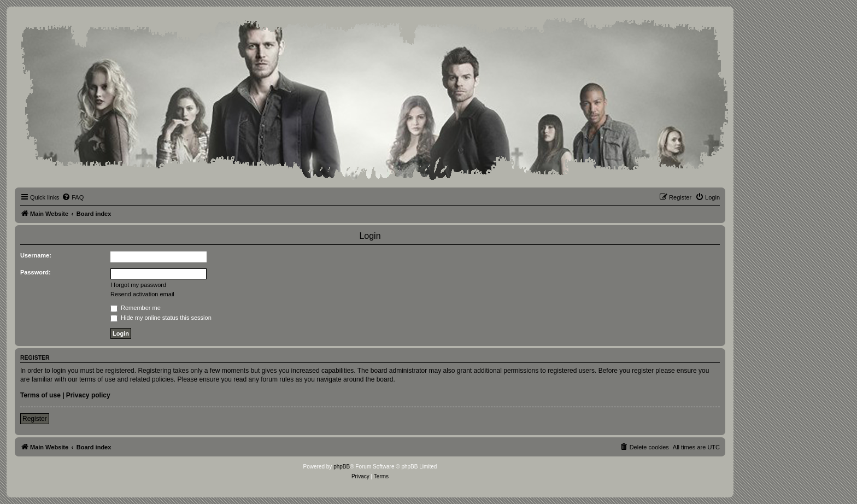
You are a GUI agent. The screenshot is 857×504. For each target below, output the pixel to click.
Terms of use (40, 395)
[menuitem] (73, 197)
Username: (36, 255)
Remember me (136, 308)
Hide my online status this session (161, 318)
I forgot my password (138, 285)
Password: (36, 272)
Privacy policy (88, 395)
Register (35, 419)
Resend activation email (142, 294)
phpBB (342, 467)
